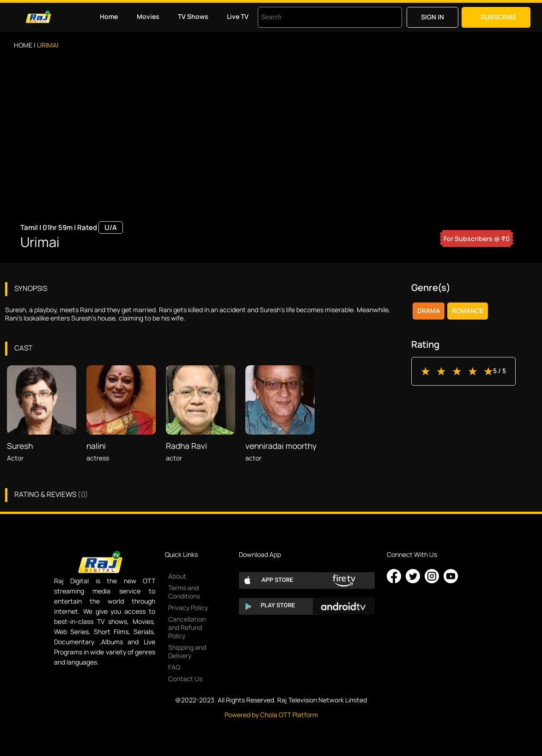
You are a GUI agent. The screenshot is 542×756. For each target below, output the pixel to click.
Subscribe (498, 17)
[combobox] (318, 17)
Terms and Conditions (184, 592)
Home (109, 16)
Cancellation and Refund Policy (187, 627)
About (177, 576)
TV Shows (193, 16)
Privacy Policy (188, 608)
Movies (148, 16)
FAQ (174, 667)
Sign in (432, 17)
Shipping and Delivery (187, 651)
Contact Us (185, 679)
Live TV (238, 16)
